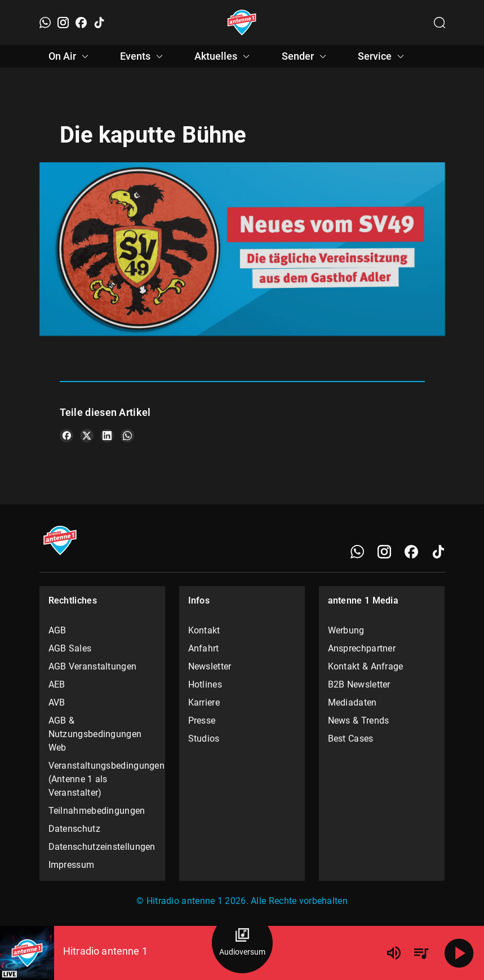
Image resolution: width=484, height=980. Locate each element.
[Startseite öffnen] (242, 23)
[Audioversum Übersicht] (242, 943)
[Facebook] (81, 23)
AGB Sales (70, 648)
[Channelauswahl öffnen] (439, 23)
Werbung (346, 630)
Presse (202, 720)
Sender (306, 56)
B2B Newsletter (359, 684)
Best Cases (351, 739)
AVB (57, 702)
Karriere (204, 702)
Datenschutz (74, 829)
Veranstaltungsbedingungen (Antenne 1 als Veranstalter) (103, 779)
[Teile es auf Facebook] (66, 436)
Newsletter (210, 666)
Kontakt (204, 630)
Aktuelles (224, 56)
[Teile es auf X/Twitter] (87, 436)
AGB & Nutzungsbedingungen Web (95, 734)
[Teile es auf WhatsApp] (127, 436)
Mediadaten (352, 702)
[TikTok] (99, 23)
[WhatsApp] (45, 23)
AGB (57, 630)
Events (143, 56)
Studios (204, 739)
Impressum (72, 865)
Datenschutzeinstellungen (102, 847)
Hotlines (205, 684)
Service (383, 56)
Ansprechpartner (362, 648)
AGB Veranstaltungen (93, 666)
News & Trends (359, 720)
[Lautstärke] (394, 953)
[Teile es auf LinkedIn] (107, 436)
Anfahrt (204, 648)
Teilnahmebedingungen (97, 811)
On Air (70, 56)
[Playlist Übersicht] (421, 953)
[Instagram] (63, 23)
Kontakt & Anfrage (366, 666)
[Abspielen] (459, 953)
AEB (57, 684)
